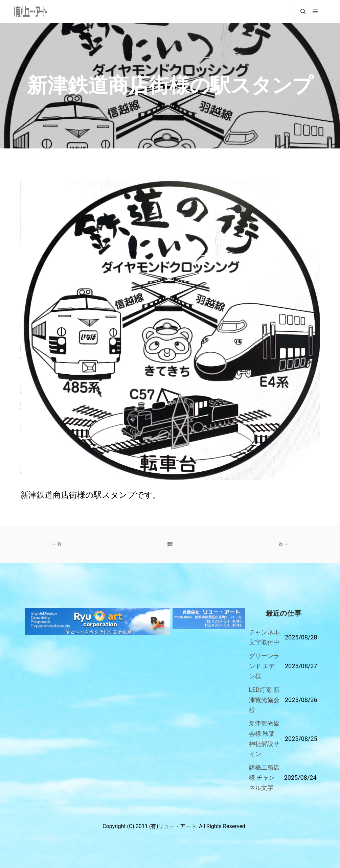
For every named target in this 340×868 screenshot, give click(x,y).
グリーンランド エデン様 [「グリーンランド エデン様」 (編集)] (264, 666)
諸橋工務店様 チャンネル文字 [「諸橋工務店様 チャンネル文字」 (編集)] (264, 778)
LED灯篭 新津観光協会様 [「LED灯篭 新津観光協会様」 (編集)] (264, 700)
